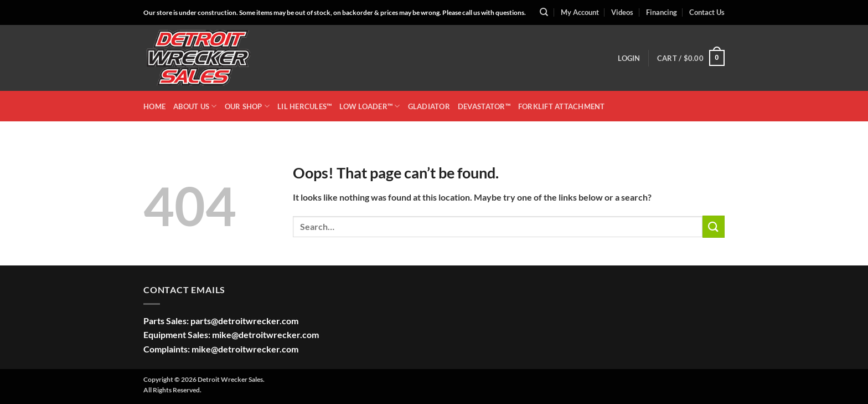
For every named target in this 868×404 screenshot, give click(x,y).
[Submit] (714, 226)
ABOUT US (195, 106)
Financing (662, 12)
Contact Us (707, 12)
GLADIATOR (429, 106)
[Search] (544, 12)
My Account (580, 12)
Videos (622, 12)
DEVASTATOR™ (484, 106)
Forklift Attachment (562, 106)
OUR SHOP (247, 106)
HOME (154, 106)
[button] (629, 58)
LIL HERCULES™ (304, 106)
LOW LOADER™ (370, 106)
